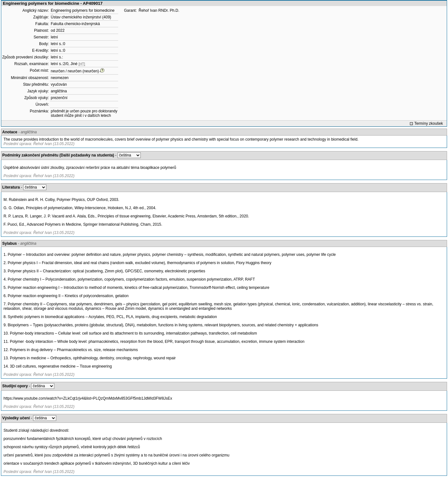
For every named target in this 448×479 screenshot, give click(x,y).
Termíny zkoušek (429, 123)
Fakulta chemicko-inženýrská (75, 24)
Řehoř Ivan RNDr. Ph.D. (159, 10)
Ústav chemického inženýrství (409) (81, 17)
